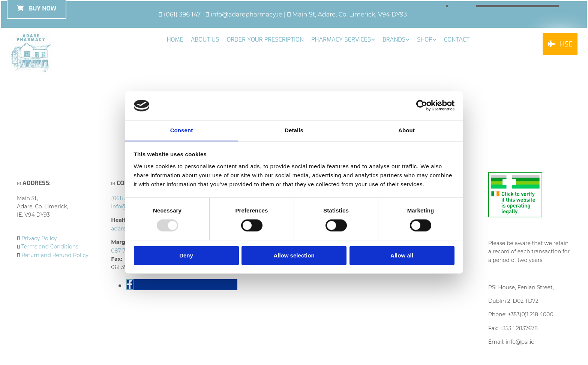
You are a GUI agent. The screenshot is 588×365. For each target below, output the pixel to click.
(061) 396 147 (182, 14)
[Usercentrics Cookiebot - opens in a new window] (422, 105)
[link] (343, 40)
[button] (560, 44)
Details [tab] (294, 130)
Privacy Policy (39, 238)
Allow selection (294, 256)
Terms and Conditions (50, 247)
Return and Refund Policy (55, 255)
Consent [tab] (182, 130)
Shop (425, 40)
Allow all (402, 256)
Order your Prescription (265, 40)
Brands (394, 40)
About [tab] (406, 130)
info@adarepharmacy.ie (247, 14)
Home (175, 40)
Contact (457, 40)
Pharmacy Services (341, 40)
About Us (205, 40)
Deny (186, 256)
